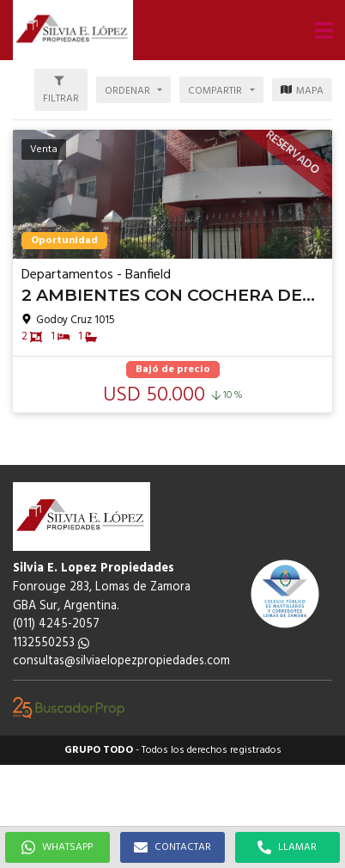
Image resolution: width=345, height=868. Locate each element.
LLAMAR (287, 847)
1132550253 (51, 643)
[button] (324, 30)
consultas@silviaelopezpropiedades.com (121, 661)
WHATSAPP (57, 847)
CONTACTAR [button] (172, 847)
